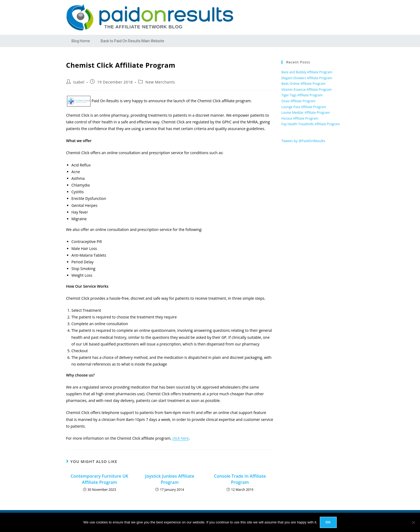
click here (181, 438)
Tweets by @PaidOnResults (303, 141)
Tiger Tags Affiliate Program (302, 95)
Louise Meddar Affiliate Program (306, 113)
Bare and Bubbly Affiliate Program (307, 72)
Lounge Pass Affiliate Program (304, 107)
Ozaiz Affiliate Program (299, 101)
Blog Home (81, 41)
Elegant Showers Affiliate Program (307, 78)
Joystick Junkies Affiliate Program (170, 479)
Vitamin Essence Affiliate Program (307, 90)
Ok (328, 522)
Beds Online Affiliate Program (304, 84)
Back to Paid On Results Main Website (132, 41)
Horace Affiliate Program (300, 118)
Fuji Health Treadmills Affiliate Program (311, 124)
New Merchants (160, 82)
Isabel (79, 82)
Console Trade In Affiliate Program (240, 479)
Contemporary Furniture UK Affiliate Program (100, 479)
